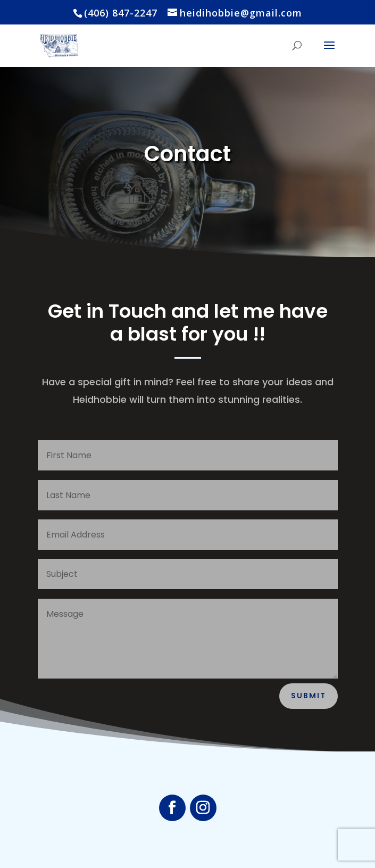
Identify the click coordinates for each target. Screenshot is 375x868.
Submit (309, 696)
